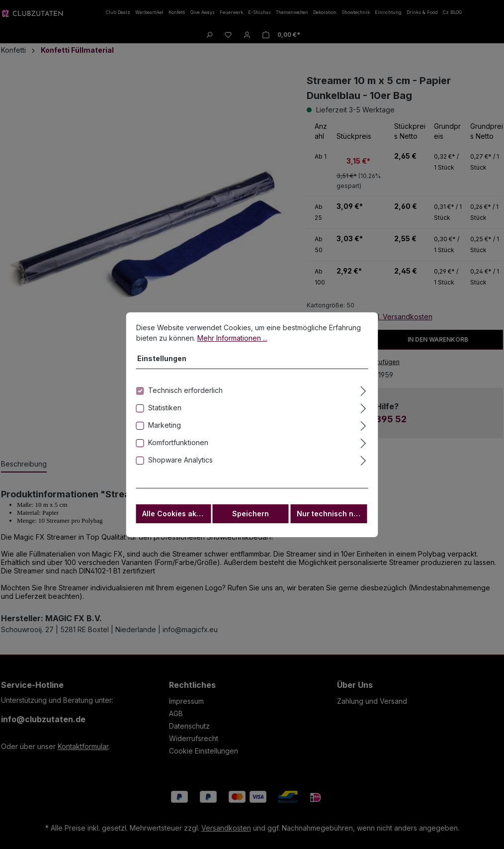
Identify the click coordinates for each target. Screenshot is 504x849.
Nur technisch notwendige (332, 517)
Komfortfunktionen (178, 446)
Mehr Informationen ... (232, 341)
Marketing (165, 428)
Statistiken (165, 411)
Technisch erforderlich (185, 394)
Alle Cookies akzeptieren (177, 517)
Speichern (251, 517)
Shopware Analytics (180, 463)
